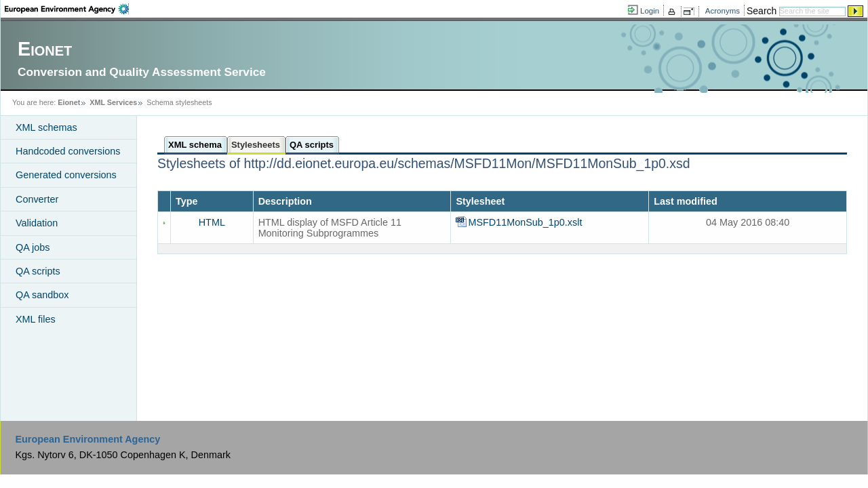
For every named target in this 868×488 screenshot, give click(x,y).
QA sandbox (42, 295)
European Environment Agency (87, 439)
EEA (67, 9)
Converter (37, 199)
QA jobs (33, 247)
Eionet (69, 102)
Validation (37, 223)
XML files (36, 319)
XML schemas (46, 127)
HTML (212, 222)
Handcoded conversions (68, 151)
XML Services (113, 102)
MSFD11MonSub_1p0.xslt (526, 222)
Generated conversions (66, 175)
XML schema (195, 145)
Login (650, 11)
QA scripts (38, 271)
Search (762, 11)
